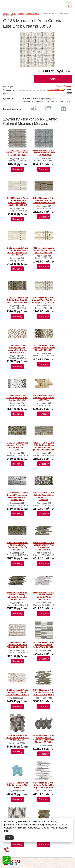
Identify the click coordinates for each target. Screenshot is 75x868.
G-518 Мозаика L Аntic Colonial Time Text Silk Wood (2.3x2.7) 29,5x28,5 (17, 300)
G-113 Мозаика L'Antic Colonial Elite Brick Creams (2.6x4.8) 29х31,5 (17, 692)
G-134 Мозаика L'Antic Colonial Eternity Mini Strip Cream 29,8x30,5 (44, 692)
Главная (6, 14)
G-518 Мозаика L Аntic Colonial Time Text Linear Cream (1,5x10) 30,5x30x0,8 (17, 251)
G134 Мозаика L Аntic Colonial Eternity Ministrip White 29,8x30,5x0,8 (44, 596)
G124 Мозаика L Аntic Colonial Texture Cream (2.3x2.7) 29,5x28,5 (44, 250)
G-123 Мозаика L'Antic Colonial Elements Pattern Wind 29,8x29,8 (44, 645)
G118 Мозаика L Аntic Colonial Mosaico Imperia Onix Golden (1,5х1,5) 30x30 (17, 349)
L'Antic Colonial (54, 90)
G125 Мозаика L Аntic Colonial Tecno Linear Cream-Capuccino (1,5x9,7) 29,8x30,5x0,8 (44, 446)
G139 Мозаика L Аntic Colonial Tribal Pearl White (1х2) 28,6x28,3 (17, 645)
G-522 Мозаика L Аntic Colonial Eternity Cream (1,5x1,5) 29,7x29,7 (44, 348)
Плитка (14, 14)
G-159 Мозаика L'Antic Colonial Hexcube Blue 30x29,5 (17, 785)
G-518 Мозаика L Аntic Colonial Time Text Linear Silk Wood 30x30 (44, 200)
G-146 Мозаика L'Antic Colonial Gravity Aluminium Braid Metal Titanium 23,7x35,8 (44, 739)
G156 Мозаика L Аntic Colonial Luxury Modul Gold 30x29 (44, 398)
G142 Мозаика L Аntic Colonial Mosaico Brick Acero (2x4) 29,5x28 (17, 153)
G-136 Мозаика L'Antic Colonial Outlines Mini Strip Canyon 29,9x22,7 (44, 785)
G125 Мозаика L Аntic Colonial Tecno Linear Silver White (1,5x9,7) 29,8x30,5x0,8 (17, 496)
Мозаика (21, 14)
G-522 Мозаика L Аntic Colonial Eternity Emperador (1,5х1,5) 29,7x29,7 (17, 546)
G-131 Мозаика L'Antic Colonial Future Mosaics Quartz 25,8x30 (17, 738)
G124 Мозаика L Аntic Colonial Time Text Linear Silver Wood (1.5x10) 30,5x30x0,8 (17, 201)
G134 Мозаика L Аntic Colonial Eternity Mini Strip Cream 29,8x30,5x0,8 (44, 546)
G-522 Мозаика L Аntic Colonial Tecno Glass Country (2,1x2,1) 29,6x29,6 (17, 446)
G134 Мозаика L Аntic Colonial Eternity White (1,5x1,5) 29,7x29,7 (17, 398)
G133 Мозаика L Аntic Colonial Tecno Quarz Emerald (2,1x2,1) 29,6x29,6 (44, 496)
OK (9, 838)
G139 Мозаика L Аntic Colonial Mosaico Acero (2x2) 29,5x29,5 (44, 153)
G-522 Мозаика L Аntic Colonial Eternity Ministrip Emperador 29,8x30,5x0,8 (17, 596)
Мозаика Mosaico (33, 14)
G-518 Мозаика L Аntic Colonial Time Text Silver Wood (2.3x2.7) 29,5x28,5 (44, 300)
